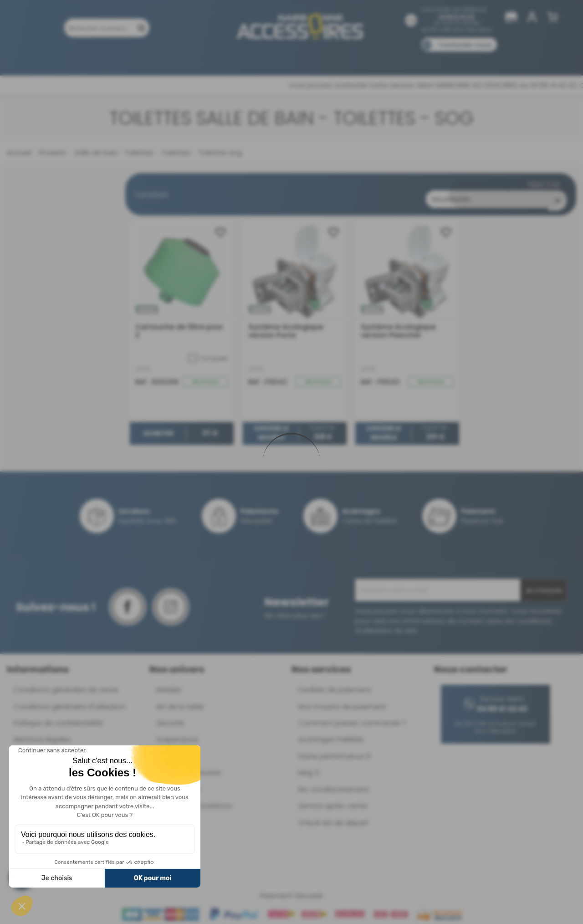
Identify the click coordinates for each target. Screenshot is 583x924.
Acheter (159, 426)
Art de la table (180, 699)
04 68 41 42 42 (457, 17)
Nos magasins (259, 58)
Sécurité (170, 716)
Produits (63, 58)
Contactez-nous (465, 45)
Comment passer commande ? (352, 716)
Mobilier (169, 682)
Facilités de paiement (335, 682)
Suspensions (177, 732)
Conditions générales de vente (66, 682)
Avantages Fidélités (331, 732)
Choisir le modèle (271, 426)
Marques (309, 58)
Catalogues (419, 58)
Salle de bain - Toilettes (113, 152)
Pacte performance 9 (334, 748)
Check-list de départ (333, 815)
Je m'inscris (544, 583)
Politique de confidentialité (58, 716)
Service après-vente (333, 798)
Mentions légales (42, 732)
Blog (459, 58)
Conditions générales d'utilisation (70, 699)
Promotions (109, 58)
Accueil (19, 152)
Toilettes (175, 152)
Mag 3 (309, 765)
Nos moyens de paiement (342, 699)
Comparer (208, 350)
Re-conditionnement (334, 782)
